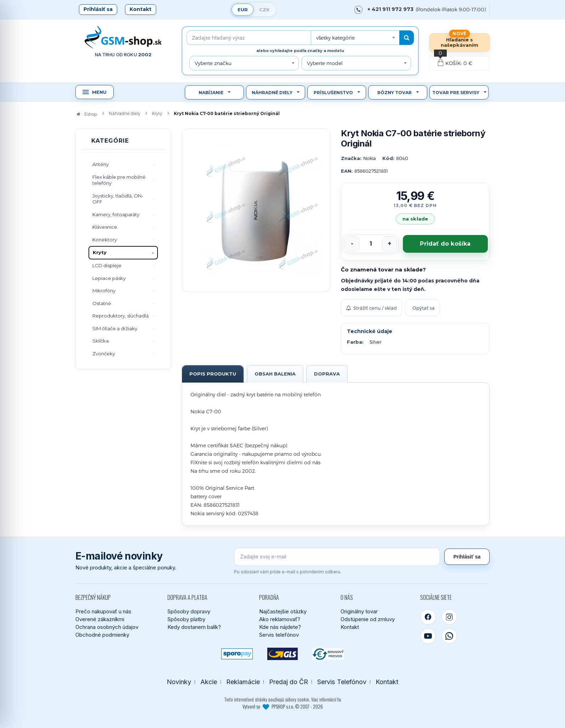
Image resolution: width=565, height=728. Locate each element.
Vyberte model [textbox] (325, 63)
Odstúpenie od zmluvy (368, 619)
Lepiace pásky (109, 278)
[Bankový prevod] (328, 654)
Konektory (105, 240)
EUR (243, 10)
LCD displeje (107, 265)
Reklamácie (243, 682)
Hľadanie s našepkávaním (460, 42)
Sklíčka (101, 341)
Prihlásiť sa (98, 9)
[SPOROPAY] (237, 654)
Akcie (209, 682)
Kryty (100, 252)
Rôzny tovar (395, 93)
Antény (101, 164)
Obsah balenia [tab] (275, 374)
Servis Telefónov (342, 682)
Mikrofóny (104, 291)
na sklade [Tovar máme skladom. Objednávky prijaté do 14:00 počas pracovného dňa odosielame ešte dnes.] (415, 219)
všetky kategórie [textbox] (335, 38)
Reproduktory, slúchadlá (121, 316)
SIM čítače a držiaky (115, 328)
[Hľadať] (407, 38)
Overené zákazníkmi (100, 619)
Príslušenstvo (333, 93)
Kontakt (141, 9)
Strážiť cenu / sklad (372, 308)
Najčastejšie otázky (283, 611)
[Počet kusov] (371, 244)
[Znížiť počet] (352, 244)
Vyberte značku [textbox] (213, 63)
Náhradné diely (272, 93)
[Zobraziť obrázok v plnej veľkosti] (256, 210)
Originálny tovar (359, 611)
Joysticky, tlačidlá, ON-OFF (118, 199)
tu (339, 699)
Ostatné (102, 303)
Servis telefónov (279, 635)
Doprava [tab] (327, 374)
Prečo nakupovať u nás (103, 611)
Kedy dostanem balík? (194, 627)
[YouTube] (428, 636)
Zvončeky (104, 354)
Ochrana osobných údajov (107, 627)
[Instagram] (449, 617)
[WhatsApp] (449, 636)
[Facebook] (428, 617)
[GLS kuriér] (283, 654)
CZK (264, 10)
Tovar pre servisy (456, 93)
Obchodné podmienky (102, 635)
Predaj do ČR (289, 682)
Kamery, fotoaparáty (116, 214)
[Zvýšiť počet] (389, 244)
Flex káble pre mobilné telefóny (119, 180)
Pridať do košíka (445, 244)
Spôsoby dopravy (189, 611)
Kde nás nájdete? (280, 627)
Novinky (179, 682)
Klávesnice (105, 227)
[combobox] (355, 38)
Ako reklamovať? (280, 619)
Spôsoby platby (186, 619)
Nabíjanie (211, 93)
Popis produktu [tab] (213, 374)
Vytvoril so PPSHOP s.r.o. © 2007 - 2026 (283, 706)
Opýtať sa (424, 308)
